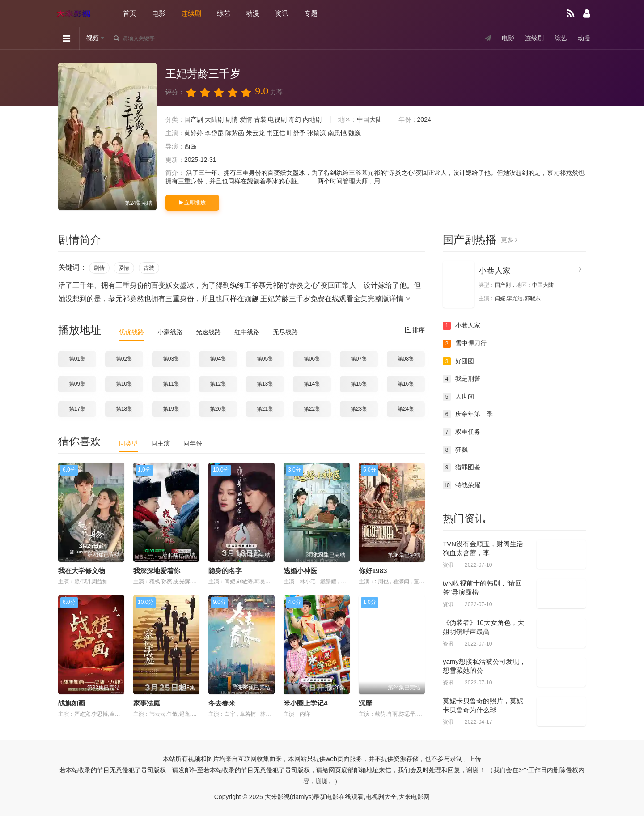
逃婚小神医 (300, 571)
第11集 (171, 384)
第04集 (218, 359)
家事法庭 (147, 703)
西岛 (191, 146)
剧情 (232, 119)
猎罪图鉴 (462, 467)
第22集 (312, 409)
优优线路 (131, 332)
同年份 (193, 443)
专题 (311, 13)
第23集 (359, 409)
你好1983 (373, 571)
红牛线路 (247, 332)
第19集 (171, 409)
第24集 (406, 409)
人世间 (458, 397)
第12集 (218, 384)
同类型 (128, 443)
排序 (415, 330)
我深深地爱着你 (157, 571)
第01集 (77, 359)
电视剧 (277, 119)
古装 (260, 119)
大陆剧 (214, 119)
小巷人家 (495, 271)
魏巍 (355, 133)
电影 (159, 13)
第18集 (124, 409)
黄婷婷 (194, 133)
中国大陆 (369, 119)
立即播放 (192, 203)
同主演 (161, 443)
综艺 (224, 13)
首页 (130, 13)
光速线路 (208, 332)
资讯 (282, 13)
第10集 (124, 384)
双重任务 (462, 432)
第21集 (265, 409)
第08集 (406, 359)
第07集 (359, 359)
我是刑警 (462, 379)
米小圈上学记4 (305, 703)
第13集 (265, 384)
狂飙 (455, 450)
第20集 (218, 409)
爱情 (246, 119)
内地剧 (312, 119)
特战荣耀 (462, 485)
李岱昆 (214, 133)
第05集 (265, 359)
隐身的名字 (225, 571)
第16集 (406, 384)
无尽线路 (285, 332)
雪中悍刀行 (465, 344)
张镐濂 (317, 133)
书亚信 (276, 133)
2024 (424, 119)
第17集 (77, 409)
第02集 (124, 359)
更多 (509, 240)
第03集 (171, 359)
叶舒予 (296, 133)
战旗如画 (72, 703)
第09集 (77, 384)
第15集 (359, 384)
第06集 (312, 359)
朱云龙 (255, 133)
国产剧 (194, 119)
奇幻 (295, 119)
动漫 (253, 13)
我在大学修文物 (82, 571)
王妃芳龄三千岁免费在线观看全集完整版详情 (335, 299)
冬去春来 (222, 703)
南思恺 (337, 133)
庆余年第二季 (468, 414)
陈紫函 (235, 133)
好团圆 (458, 361)
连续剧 (191, 13)
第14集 (312, 384)
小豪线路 (170, 332)
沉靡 (365, 703)
